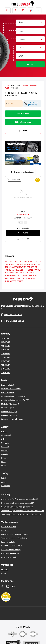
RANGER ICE (32, 267)
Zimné (4, 482)
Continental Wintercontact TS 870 (15, 400)
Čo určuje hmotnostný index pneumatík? (18, 503)
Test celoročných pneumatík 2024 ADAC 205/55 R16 (23, 511)
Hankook (5, 447)
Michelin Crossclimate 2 (11, 389)
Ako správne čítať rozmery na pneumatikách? (20, 499)
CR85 (11, 278)
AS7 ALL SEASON (16, 264)
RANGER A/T (34, 273)
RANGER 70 (24, 273)
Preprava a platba (8, 542)
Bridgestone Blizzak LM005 (12, 419)
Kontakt (4, 570)
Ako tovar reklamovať (10, 553)
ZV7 (7, 261)
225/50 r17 (6, 373)
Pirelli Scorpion (7, 408)
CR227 (24, 276)
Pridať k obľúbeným (18, 239)
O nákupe (5, 531)
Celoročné (5, 486)
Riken (3, 462)
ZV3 (39, 261)
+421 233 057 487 (13, 315)
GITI (3, 439)
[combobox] (30, 23)
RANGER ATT (10, 270)
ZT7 (7, 264)
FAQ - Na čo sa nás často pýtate (14, 534)
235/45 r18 (6, 357)
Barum (4, 432)
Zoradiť (24, 131)
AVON (7, 88)
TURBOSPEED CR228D (14, 281)
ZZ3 (18, 261)
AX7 (25, 267)
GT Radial (5, 443)
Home (7, 85)
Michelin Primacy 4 (9, 412)
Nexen (4, 458)
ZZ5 (35, 261)
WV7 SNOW (25, 261)
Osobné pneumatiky (29, 85)
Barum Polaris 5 (8, 385)
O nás (4, 573)
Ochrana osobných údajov (12, 546)
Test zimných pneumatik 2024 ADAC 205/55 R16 (21, 514)
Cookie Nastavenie (9, 557)
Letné (3, 478)
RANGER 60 (18, 278)
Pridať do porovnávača (23, 239)
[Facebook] (2, 586)
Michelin (5, 454)
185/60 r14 (6, 365)
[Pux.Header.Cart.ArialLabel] (23, 10)
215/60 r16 (6, 361)
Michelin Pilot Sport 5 (10, 415)
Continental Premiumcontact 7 (14, 396)
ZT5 (14, 261)
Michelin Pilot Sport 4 (10, 404)
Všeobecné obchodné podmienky (15, 538)
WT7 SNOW (18, 267)
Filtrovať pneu (23, 113)
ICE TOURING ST (31, 264)
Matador (5, 451)
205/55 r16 (6, 338)
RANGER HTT (22, 270)
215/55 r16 (6, 369)
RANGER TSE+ (29, 278)
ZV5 (10, 261)
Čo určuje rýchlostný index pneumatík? (17, 507)
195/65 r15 (6, 346)
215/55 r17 (6, 354)
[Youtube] (13, 586)
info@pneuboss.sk (15, 321)
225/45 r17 (6, 342)
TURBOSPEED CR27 (13, 276)
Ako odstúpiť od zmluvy (11, 550)
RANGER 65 (13, 273)
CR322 (31, 270)
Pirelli (4, 466)
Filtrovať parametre (23, 122)
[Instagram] (8, 586)
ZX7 (32, 261)
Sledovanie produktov (28, 239)
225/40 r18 (6, 350)
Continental (6, 435)
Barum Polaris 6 (8, 393)
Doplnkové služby (8, 527)
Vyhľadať (30, 64)
